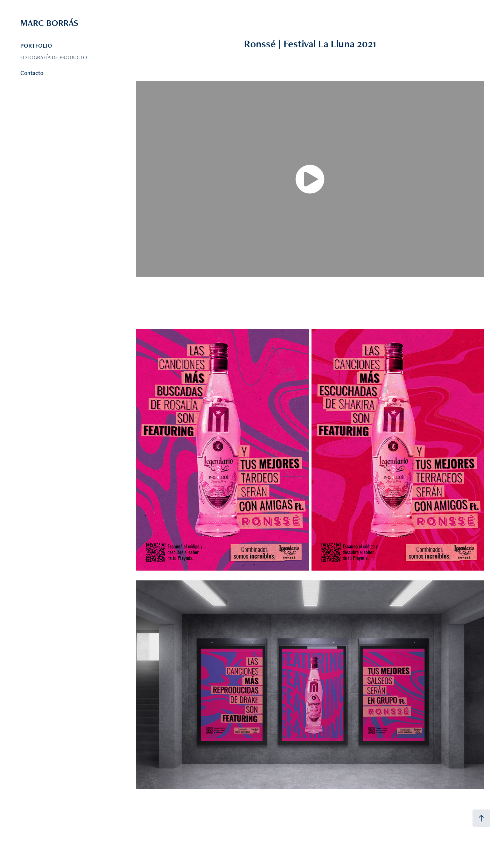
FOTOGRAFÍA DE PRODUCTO (54, 57)
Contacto (32, 73)
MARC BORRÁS (50, 23)
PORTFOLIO (36, 46)
